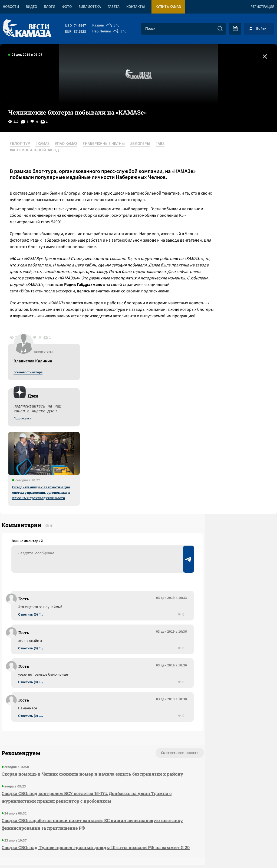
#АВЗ (164, 144)
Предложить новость (223, 507)
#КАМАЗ (46, 144)
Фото (67, 7)
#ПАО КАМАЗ (70, 144)
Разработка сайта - (256, 853)
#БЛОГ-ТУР (24, 144)
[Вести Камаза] (27, 29)
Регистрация (262, 7)
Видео (31, 7)
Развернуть (139, 832)
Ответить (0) (30, 499)
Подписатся (212, 196)
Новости (11, 7)
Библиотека (90, 7)
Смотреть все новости (131, 638)
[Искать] (220, 29)
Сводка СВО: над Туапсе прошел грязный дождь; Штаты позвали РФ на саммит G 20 (76, 744)
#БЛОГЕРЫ (144, 144)
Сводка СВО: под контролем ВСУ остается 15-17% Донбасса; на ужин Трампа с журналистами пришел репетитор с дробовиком (74, 690)
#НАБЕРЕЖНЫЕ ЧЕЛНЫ (108, 144)
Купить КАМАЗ (168, 7)
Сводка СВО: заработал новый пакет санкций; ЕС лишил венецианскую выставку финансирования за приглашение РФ (70, 717)
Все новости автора (217, 150)
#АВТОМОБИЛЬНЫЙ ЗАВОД (38, 151)
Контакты (136, 7)
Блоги (50, 7)
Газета (114, 7)
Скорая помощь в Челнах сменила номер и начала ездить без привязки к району (69, 662)
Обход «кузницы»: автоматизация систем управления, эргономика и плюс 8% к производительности (230, 270)
